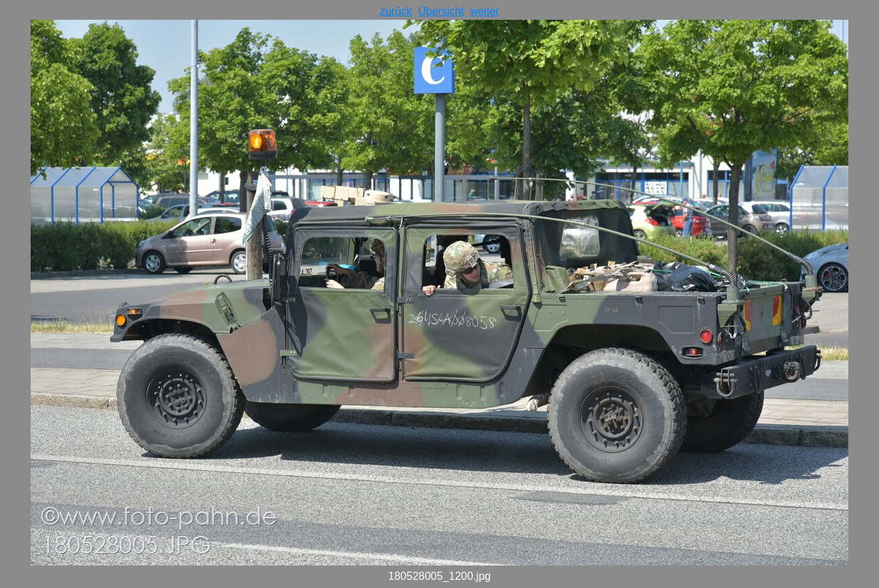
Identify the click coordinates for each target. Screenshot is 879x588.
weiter (485, 11)
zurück (396, 11)
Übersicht (441, 11)
